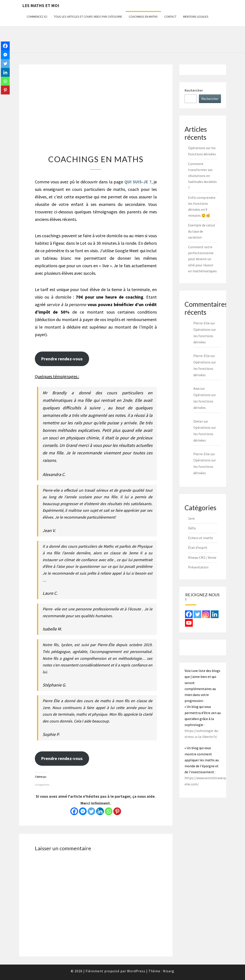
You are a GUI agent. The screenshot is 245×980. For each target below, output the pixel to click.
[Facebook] (74, 811)
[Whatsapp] (109, 811)
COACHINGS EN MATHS (143, 17)
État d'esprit (198, 547)
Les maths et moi (41, 5)
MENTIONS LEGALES (196, 17)
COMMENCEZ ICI (37, 17)
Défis (192, 528)
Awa (196, 388)
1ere (191, 518)
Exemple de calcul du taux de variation (202, 231)
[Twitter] (91, 811)
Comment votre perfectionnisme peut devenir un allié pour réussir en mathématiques (202, 259)
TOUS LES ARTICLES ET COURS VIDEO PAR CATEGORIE (88, 17)
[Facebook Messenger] (83, 811)
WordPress (136, 971)
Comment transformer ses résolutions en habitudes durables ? (202, 176)
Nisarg (169, 971)
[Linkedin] (100, 811)
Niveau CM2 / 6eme (202, 557)
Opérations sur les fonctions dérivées (205, 336)
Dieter (198, 421)
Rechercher (194, 90)
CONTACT (170, 17)
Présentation (198, 567)
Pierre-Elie (202, 454)
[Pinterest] (117, 811)
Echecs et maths (201, 538)
